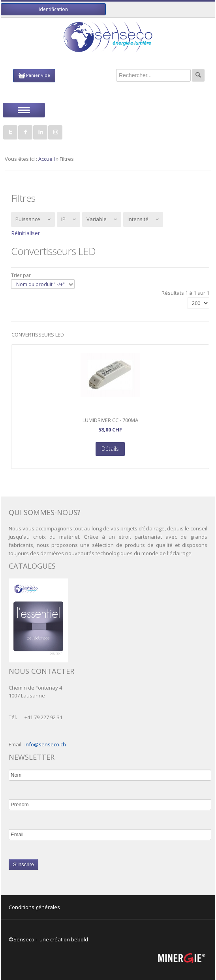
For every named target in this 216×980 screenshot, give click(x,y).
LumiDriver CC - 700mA (110, 420)
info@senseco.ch (45, 744)
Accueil (47, 159)
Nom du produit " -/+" (40, 284)
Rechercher (198, 75)
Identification (53, 9)
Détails (110, 449)
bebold (80, 939)
